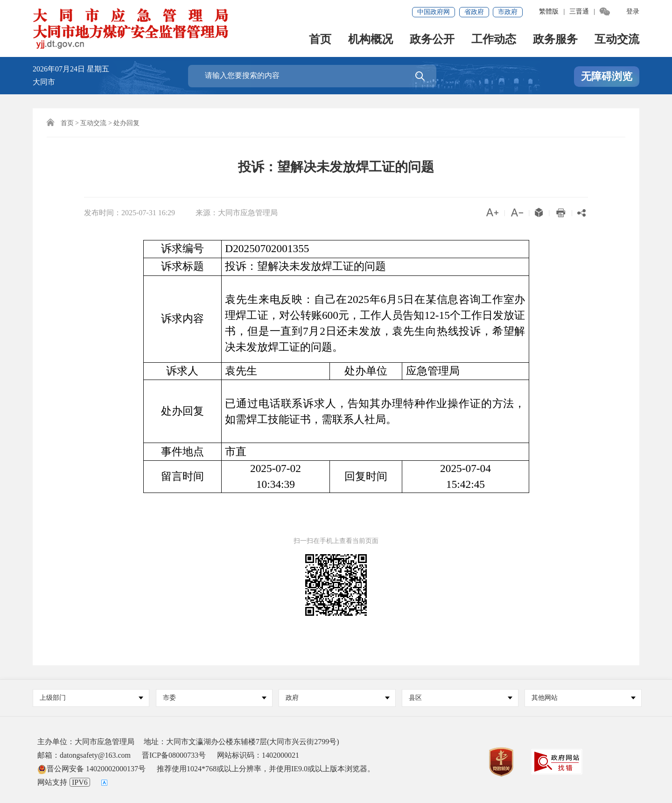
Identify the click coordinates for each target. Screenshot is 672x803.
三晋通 (579, 11)
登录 (633, 11)
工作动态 (494, 40)
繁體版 (549, 11)
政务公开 (432, 40)
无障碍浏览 (607, 76)
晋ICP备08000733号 (174, 755)
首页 (320, 40)
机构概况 (371, 40)
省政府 (474, 12)
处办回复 (126, 123)
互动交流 (617, 40)
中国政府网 (434, 12)
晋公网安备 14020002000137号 (91, 769)
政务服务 (555, 40)
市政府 (508, 12)
